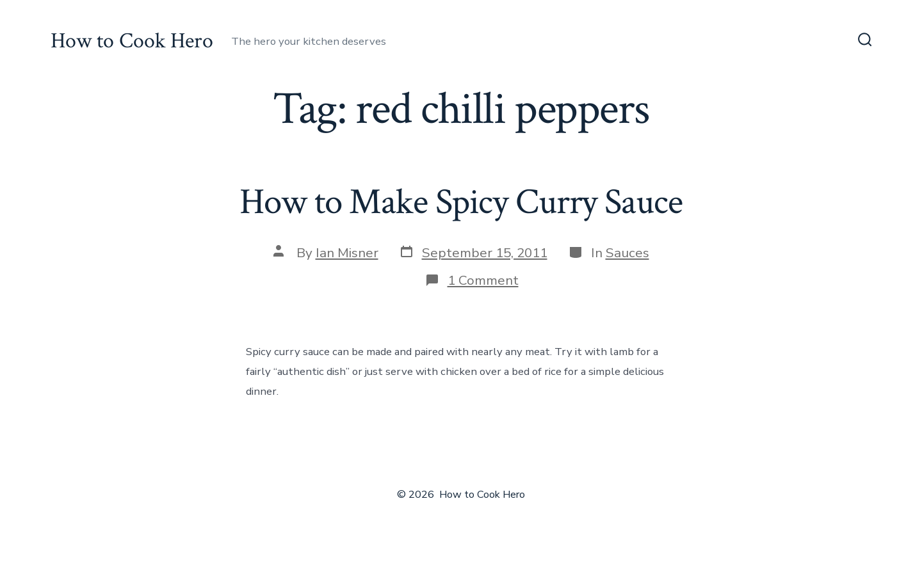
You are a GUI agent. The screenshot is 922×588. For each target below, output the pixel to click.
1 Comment (483, 280)
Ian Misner (347, 253)
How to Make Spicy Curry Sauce (461, 202)
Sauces (627, 253)
